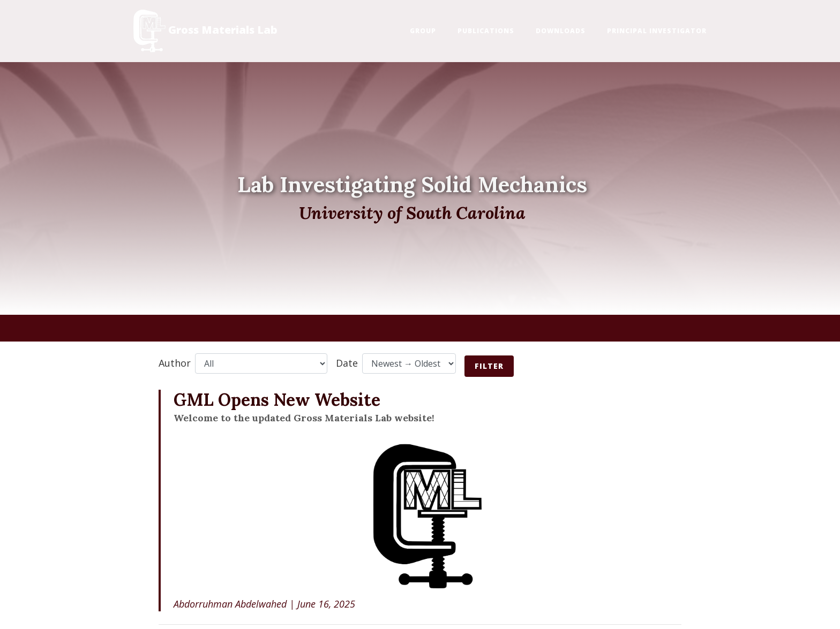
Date (347, 363)
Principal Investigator (657, 31)
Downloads (561, 31)
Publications (486, 31)
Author (175, 363)
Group (423, 31)
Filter (489, 366)
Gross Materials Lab (205, 31)
